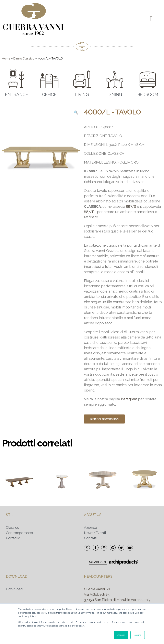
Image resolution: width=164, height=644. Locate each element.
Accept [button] (121, 635)
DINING (115, 94)
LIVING (82, 94)
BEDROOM (148, 94)
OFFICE (49, 94)
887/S (131, 206)
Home (6, 59)
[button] (151, 19)
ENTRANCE (16, 94)
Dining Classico (24, 59)
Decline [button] (138, 635)
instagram (129, 399)
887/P (89, 212)
